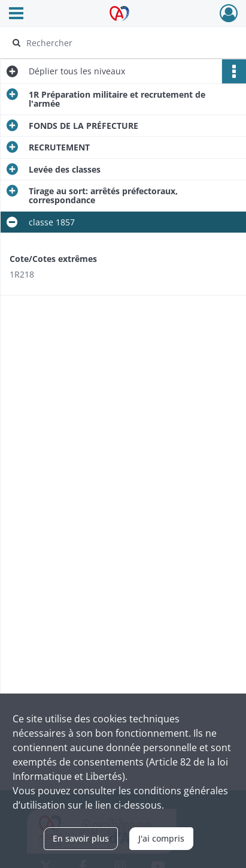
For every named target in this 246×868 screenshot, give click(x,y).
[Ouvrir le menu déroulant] (16, 14)
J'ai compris (161, 838)
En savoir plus (81, 838)
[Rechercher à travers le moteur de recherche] (120, 43)
